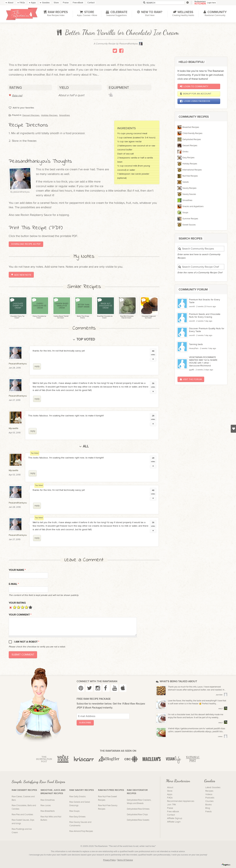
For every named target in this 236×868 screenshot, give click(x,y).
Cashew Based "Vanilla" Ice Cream (61, 317)
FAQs (170, 798)
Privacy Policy (109, 860)
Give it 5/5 (30, 607)
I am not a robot (27, 642)
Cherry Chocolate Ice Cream (39, 317)
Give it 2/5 (19, 607)
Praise (170, 808)
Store (170, 791)
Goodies (210, 781)
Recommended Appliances (181, 801)
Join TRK (172, 805)
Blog (208, 808)
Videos (209, 794)
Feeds (208, 812)
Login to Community (194, 86)
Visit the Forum (191, 379)
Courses (209, 801)
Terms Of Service (125, 860)
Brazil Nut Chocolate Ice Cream (105, 317)
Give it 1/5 (15, 607)
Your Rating (17, 603)
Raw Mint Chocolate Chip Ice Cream (127, 317)
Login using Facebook (195, 101)
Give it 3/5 (22, 607)
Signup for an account (196, 94)
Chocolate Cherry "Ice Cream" (17, 317)
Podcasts (210, 798)
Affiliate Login (174, 822)
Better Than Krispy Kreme (83, 317)
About (170, 787)
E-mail (14, 584)
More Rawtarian (178, 781)
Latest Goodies (213, 787)
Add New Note (21, 275)
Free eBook (173, 812)
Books (208, 805)
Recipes (209, 791)
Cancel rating (11, 607)
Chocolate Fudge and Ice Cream (148, 317)
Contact (171, 815)
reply (37, 366)
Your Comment (20, 615)
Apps (170, 794)
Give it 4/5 (26, 607)
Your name (17, 570)
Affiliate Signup (175, 818)
